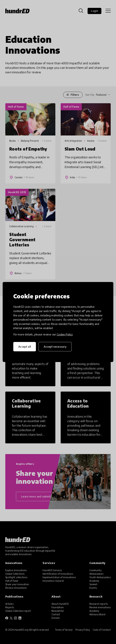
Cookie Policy (65, 334)
